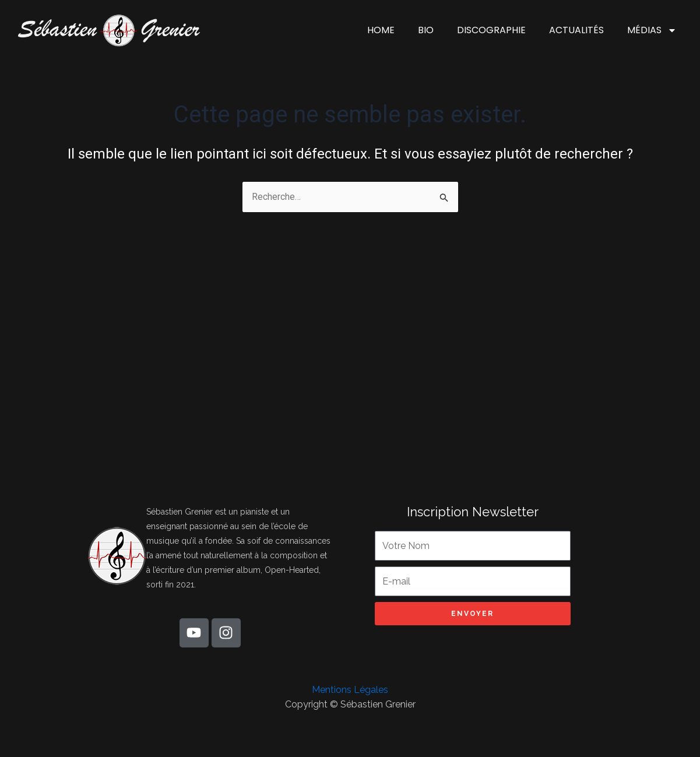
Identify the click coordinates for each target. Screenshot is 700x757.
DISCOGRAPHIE (491, 30)
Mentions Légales (350, 690)
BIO (426, 30)
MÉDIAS (652, 30)
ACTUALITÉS (576, 30)
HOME (381, 30)
